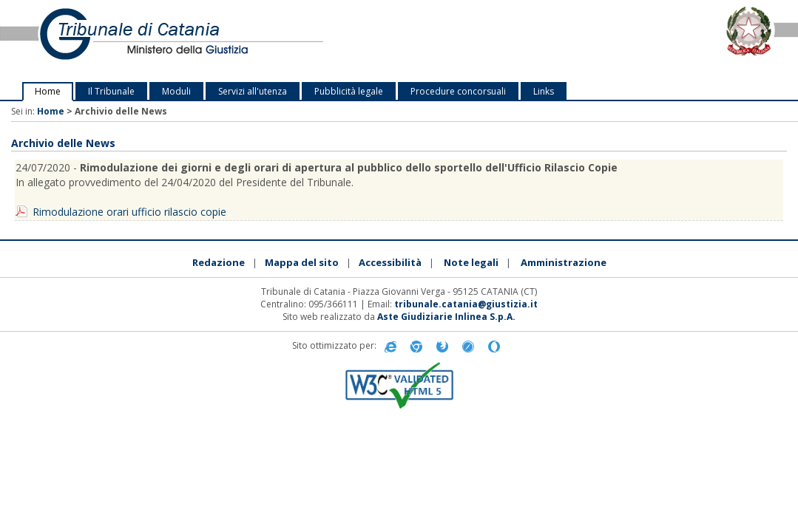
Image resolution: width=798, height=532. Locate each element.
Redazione (219, 262)
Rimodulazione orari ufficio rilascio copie (129, 212)
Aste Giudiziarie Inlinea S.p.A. (446, 317)
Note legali (471, 262)
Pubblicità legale (349, 91)
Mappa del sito (302, 262)
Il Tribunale (111, 91)
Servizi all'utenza (253, 91)
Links (544, 91)
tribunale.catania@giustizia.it (466, 304)
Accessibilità (390, 262)
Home (48, 91)
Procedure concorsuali (458, 91)
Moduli (176, 91)
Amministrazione (564, 262)
